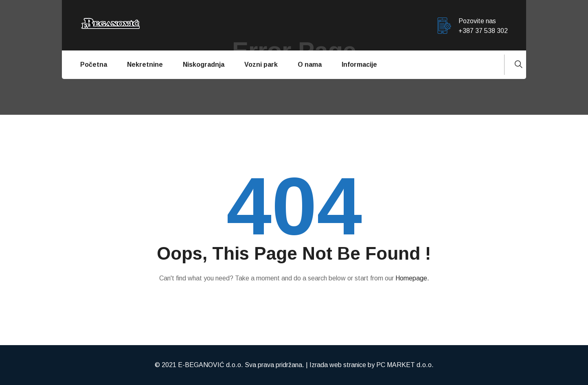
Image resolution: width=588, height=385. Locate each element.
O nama (310, 65)
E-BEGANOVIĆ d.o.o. (211, 365)
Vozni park (261, 65)
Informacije (359, 65)
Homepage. (412, 278)
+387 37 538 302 (483, 31)
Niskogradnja (204, 65)
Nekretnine (145, 65)
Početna (94, 65)
